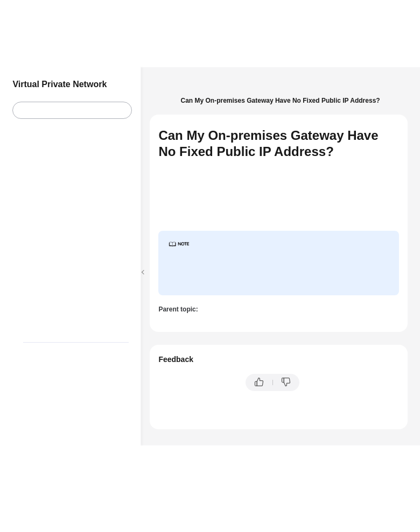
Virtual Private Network (234, 89)
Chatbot (170, 416)
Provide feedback (335, 382)
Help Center (172, 89)
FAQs (287, 89)
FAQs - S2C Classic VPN (343, 89)
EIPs (162, 101)
